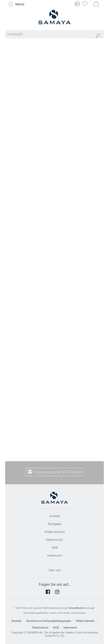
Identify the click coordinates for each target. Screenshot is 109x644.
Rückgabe (55, 524)
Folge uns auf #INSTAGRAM (55, 472)
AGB (55, 548)
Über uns (55, 570)
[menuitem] (17, 4)
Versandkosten (77, 608)
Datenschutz (54, 540)
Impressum (54, 555)
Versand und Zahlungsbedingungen (49, 621)
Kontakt (55, 516)
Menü (16, 4)
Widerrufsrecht (55, 532)
